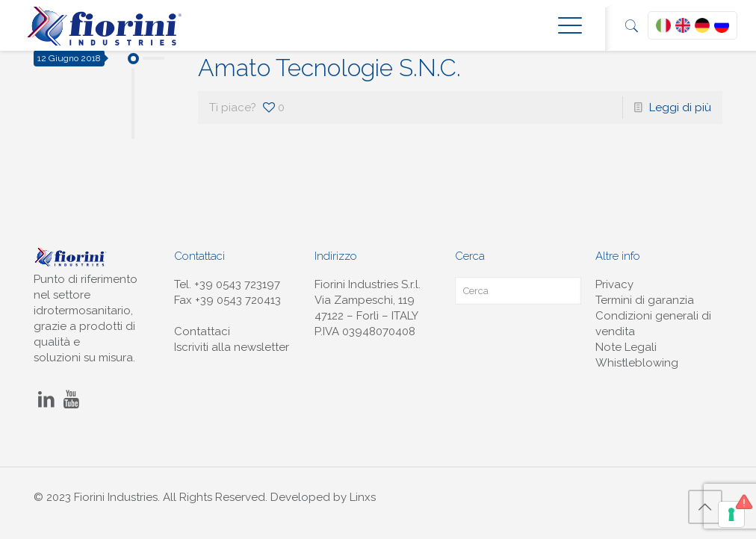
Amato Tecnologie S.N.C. (329, 68)
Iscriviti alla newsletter (232, 347)
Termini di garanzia (645, 300)
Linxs (363, 497)
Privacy (614, 284)
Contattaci (202, 331)
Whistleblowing (637, 363)
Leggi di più (680, 108)
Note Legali (626, 347)
